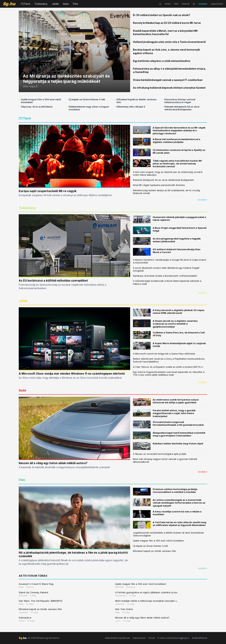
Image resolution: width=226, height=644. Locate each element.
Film (75, 4)
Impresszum (139, 638)
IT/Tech (26, 4)
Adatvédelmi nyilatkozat (117, 638)
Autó (66, 4)
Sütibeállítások (200, 638)
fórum (168, 4)
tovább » (203, 200)
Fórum (152, 638)
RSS (176, 4)
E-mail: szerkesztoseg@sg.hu (173, 638)
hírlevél (186, 4)
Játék (55, 4)
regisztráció (217, 4)
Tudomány (41, 4)
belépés (203, 4)
